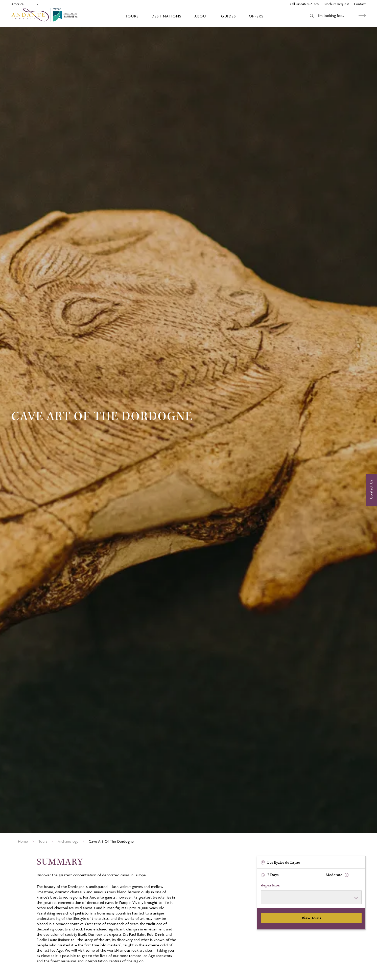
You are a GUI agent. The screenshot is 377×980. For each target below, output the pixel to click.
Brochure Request (336, 4)
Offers (256, 16)
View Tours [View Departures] (311, 918)
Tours (132, 16)
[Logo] (45, 16)
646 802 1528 (310, 4)
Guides (229, 16)
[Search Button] (362, 16)
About (201, 16)
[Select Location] (23, 4)
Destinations (167, 16)
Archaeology (68, 841)
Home (23, 841)
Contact (360, 4)
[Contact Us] (371, 490)
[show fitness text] (347, 875)
